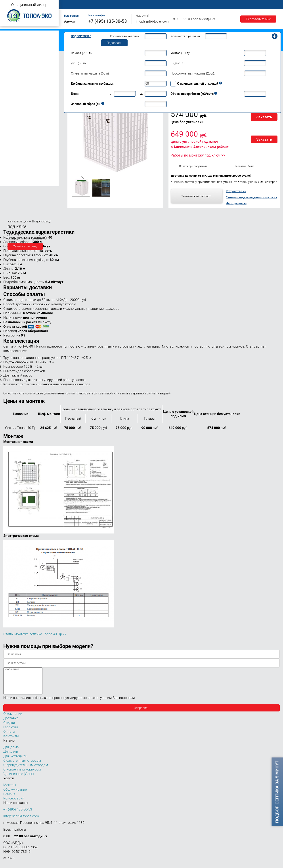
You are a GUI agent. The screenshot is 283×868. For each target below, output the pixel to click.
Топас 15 (11, 119)
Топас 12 (11, 113)
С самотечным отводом (22, 766)
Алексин (70, 21)
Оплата (184, 5)
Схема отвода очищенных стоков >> (251, 197)
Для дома (11, 752)
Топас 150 (12, 183)
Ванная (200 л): (82, 53)
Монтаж (117, 5)
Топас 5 (10, 74)
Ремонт (165, 5)
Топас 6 (10, 80)
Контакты (264, 5)
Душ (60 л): (79, 63)
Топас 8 (10, 94)
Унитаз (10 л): (180, 53)
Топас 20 (11, 133)
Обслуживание (141, 5)
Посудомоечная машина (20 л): (193, 73)
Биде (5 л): (178, 63)
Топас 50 (11, 156)
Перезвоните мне (258, 19)
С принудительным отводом (26, 770)
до (142, 94)
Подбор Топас (81, 36)
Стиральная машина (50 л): (90, 73)
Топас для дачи (13, 61)
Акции (245, 5)
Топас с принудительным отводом (27, 41)
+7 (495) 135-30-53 (108, 21)
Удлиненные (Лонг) (19, 779)
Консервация (14, 804)
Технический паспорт (196, 196)
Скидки (9, 728)
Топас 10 (11, 107)
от (111, 94)
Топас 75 (11, 163)
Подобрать (114, 43)
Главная (72, 5)
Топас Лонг (10, 54)
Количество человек (125, 36)
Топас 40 (11, 146)
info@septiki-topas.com (152, 21)
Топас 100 (12, 176)
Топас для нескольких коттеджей (26, 127)
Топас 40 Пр (16, 151)
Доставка (204, 5)
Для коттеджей (15, 761)
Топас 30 (11, 139)
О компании (94, 5)
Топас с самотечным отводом (24, 34)
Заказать (264, 117)
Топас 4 (10, 67)
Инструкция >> (236, 203)
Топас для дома (14, 87)
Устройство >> (236, 191)
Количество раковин (185, 36)
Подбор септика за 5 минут (277, 792)
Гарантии (225, 5)
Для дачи (11, 757)
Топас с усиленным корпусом (23, 47)
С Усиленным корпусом (22, 775)
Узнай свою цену (25, 246)
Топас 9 (10, 100)
